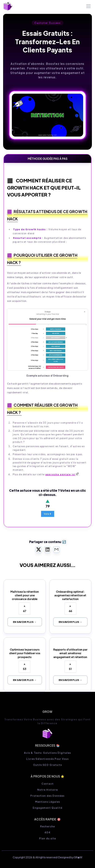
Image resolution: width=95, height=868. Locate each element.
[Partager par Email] (56, 549)
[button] (88, 6)
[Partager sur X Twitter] (39, 549)
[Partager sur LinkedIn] (47, 549)
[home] (8, 6)
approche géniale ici (60, 474)
